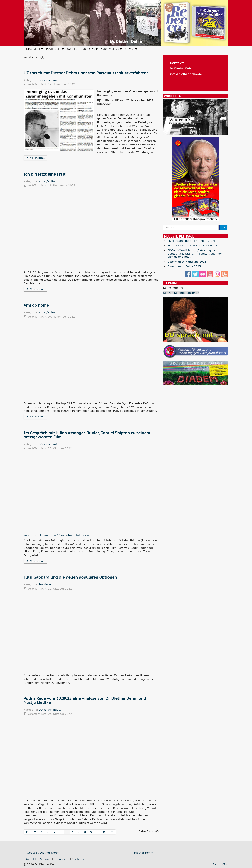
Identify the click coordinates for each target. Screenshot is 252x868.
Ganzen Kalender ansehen (181, 293)
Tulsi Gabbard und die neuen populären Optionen (70, 577)
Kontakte (31, 859)
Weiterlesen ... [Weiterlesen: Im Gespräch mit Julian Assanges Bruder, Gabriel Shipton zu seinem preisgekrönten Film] (35, 561)
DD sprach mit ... (50, 80)
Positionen (46, 584)
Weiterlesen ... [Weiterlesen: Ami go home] (35, 417)
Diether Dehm (144, 853)
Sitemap (46, 859)
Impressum (61, 859)
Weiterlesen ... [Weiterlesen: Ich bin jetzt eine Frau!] (35, 289)
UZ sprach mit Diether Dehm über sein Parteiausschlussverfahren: (86, 73)
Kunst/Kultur (47, 181)
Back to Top (220, 864)
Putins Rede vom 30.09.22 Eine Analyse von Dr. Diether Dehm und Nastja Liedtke (85, 700)
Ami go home (36, 305)
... (60, 832)
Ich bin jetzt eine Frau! (45, 174)
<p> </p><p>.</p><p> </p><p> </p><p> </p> (91, 229)
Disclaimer (79, 859)
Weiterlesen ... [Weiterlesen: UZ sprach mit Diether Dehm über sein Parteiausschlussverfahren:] (35, 158)
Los (223, 227)
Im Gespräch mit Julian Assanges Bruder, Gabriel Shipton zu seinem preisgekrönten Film (87, 435)
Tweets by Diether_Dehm (42, 853)
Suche (163, 225)
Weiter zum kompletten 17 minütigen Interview (56, 535)
